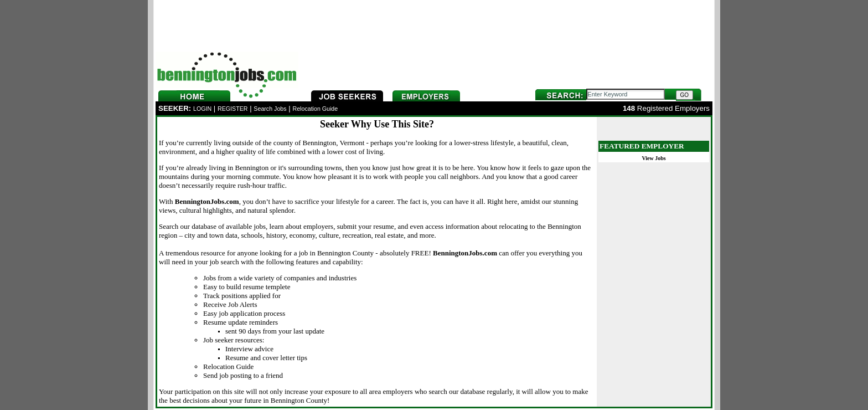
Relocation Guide (315, 109)
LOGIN (202, 109)
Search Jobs (270, 109)
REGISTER (232, 109)
